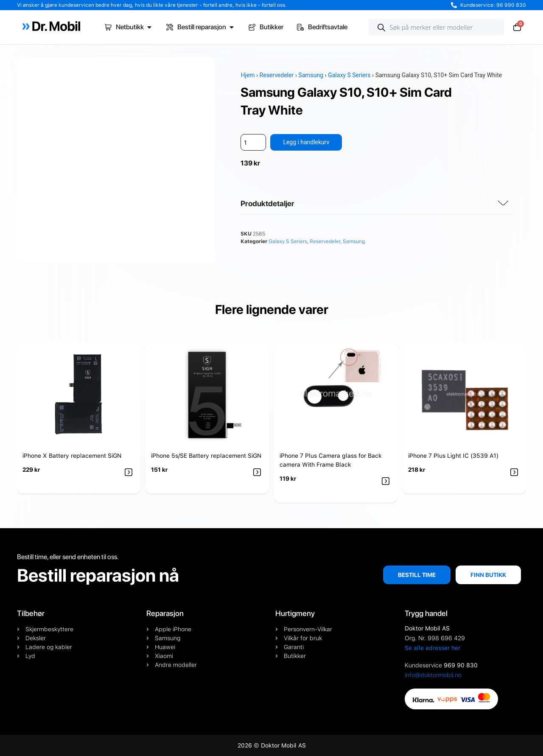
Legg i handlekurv (306, 142)
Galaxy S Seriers (349, 75)
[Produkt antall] (253, 142)
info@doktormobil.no (433, 675)
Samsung (311, 75)
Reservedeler (277, 75)
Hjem (248, 75)
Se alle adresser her (432, 648)
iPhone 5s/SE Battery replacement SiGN (206, 456)
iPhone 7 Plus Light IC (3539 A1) (453, 456)
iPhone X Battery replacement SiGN (72, 456)
